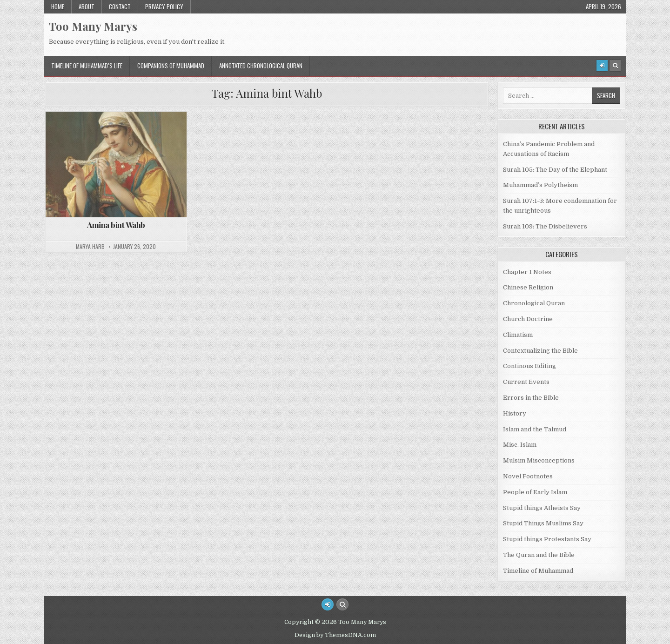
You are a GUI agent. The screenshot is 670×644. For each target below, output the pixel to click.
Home (58, 7)
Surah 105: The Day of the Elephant (555, 170)
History (515, 413)
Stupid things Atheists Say (542, 508)
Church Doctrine (528, 319)
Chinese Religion (528, 287)
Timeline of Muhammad (538, 571)
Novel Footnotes (528, 476)
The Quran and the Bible (539, 555)
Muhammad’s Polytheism (540, 185)
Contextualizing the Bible (540, 351)
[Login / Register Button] (328, 604)
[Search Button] (615, 66)
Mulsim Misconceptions (539, 460)
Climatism (518, 335)
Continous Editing (529, 366)
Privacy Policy (164, 7)
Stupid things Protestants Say (547, 539)
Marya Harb (90, 247)
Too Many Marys (93, 26)
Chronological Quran (534, 303)
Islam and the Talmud (535, 429)
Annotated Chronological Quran (261, 66)
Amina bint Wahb (116, 225)
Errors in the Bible (531, 398)
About (87, 7)
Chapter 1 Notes (527, 272)
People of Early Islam (535, 492)
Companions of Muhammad (171, 66)
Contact (120, 7)
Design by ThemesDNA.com (335, 635)
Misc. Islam (520, 445)
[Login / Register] (602, 66)
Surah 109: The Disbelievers (545, 226)
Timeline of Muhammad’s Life (87, 66)
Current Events (526, 382)
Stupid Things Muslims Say (543, 523)
